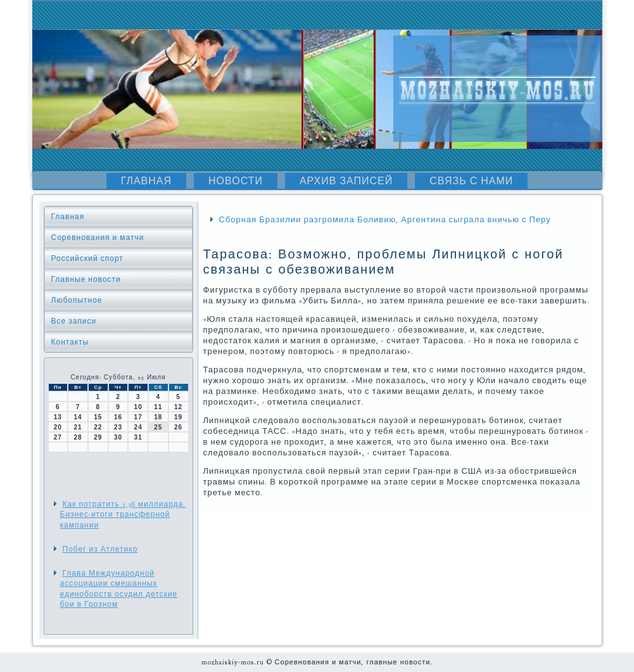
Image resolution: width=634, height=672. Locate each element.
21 (78, 427)
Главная (146, 181)
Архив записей (346, 181)
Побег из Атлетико (100, 549)
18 (158, 417)
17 (138, 417)
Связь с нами (471, 181)
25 (158, 427)
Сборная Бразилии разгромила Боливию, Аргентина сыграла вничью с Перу (385, 220)
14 (78, 417)
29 (98, 437)
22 (98, 427)
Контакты (70, 342)
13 (58, 417)
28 (78, 437)
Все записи (74, 321)
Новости (236, 181)
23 (118, 427)
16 (118, 417)
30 (118, 437)
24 (138, 427)
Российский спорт (87, 258)
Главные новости (86, 279)
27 (58, 437)
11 (158, 407)
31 (138, 437)
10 (138, 407)
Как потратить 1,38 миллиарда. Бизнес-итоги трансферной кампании (123, 515)
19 (178, 417)
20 (58, 427)
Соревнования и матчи (98, 238)
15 (98, 417)
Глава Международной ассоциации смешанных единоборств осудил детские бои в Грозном (119, 589)
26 (178, 427)
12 (178, 407)
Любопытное (77, 300)
